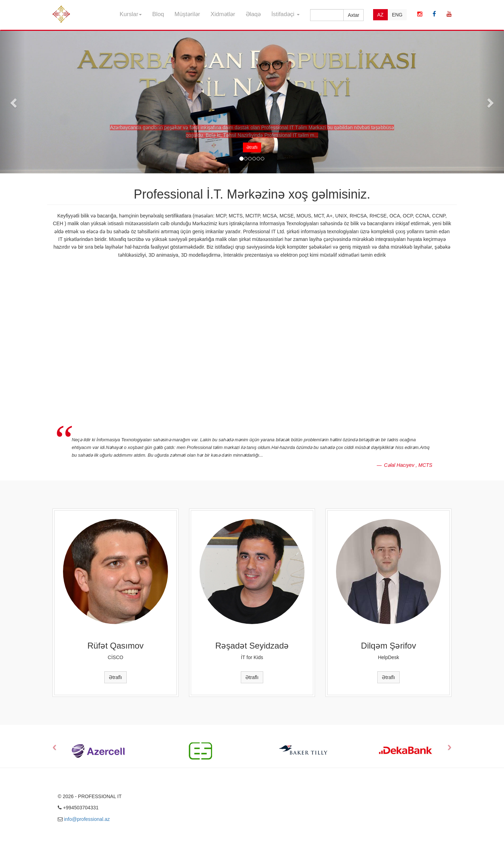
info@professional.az (87, 819)
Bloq (158, 14)
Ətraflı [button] (252, 147)
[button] (13, 101)
